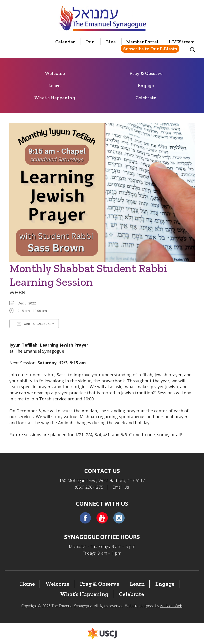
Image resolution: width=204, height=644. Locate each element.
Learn (55, 85)
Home (27, 584)
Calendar (65, 42)
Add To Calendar (34, 324)
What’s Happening (55, 98)
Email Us (121, 487)
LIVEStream (182, 42)
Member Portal (142, 42)
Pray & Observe (146, 73)
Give (111, 42)
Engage (146, 85)
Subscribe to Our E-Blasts (150, 49)
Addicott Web (171, 606)
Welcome (55, 73)
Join (90, 42)
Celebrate (146, 98)
